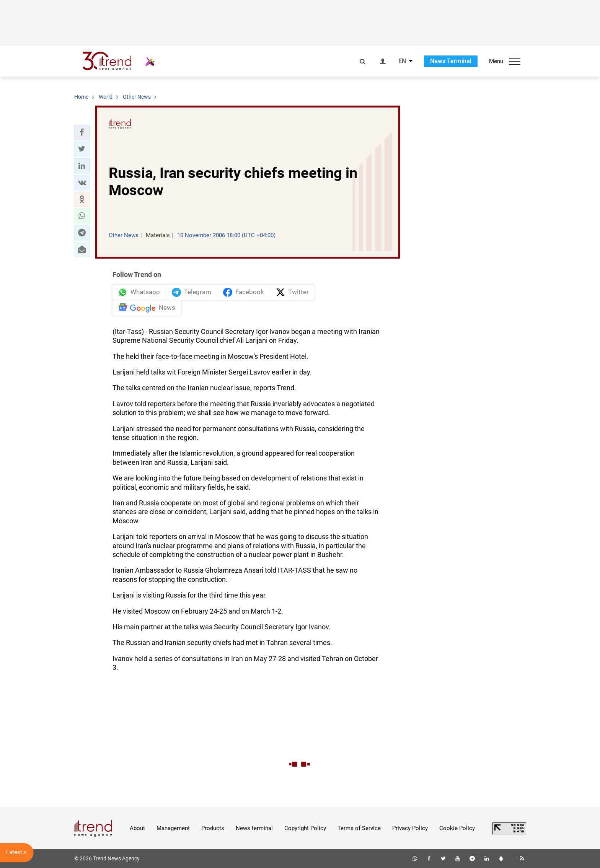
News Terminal (451, 61)
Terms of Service (359, 828)
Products (213, 828)
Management (173, 828)
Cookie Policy (457, 828)
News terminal (254, 828)
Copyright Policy (305, 828)
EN (402, 61)
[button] (82, 132)
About (137, 828)
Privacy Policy (410, 828)
